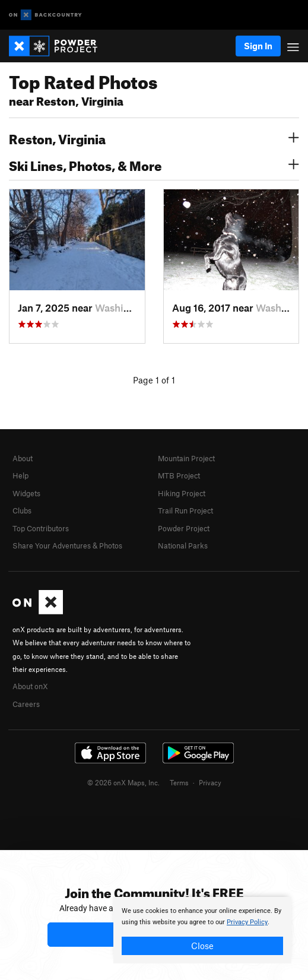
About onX (30, 686)
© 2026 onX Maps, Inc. (123, 782)
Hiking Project (182, 493)
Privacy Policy (247, 922)
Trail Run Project (185, 510)
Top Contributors (41, 528)
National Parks (183, 545)
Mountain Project (186, 458)
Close (202, 946)
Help (20, 475)
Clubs (22, 510)
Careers (26, 704)
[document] (202, 930)
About (23, 458)
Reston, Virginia (154, 138)
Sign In (258, 46)
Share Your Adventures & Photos (67, 545)
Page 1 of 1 (154, 380)
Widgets (26, 493)
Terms (179, 782)
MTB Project (179, 475)
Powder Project (184, 528)
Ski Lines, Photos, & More (154, 164)
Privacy (210, 782)
